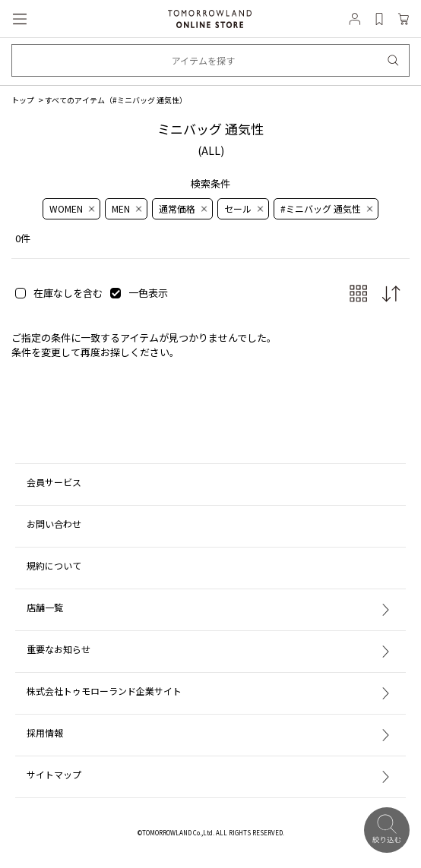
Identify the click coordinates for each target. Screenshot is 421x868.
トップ (23, 100)
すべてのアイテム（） (116, 100)
